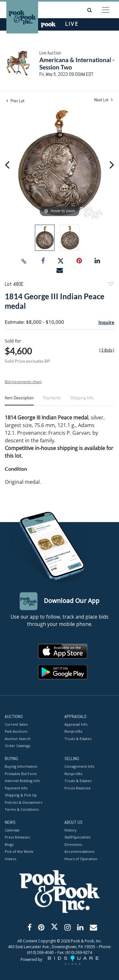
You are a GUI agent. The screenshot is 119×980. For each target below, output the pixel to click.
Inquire (106, 322)
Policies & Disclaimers (23, 802)
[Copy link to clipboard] (24, 261)
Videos (10, 859)
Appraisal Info (76, 724)
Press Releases (17, 837)
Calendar (12, 830)
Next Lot (103, 100)
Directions (73, 844)
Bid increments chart (23, 382)
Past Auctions (16, 732)
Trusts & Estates (78, 739)
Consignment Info (79, 767)
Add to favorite (110, 285)
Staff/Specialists (77, 837)
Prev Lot (15, 101)
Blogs (9, 844)
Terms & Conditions (22, 810)
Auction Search (18, 739)
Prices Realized (77, 788)
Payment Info (16, 788)
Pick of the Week (19, 852)
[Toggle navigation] (106, 10)
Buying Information (21, 767)
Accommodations (79, 852)
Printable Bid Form (21, 774)
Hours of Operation (81, 859)
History (70, 830)
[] (107, 350)
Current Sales (16, 724)
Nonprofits (73, 732)
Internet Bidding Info (22, 781)
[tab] (19, 400)
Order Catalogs (17, 746)
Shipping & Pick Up (21, 795)
